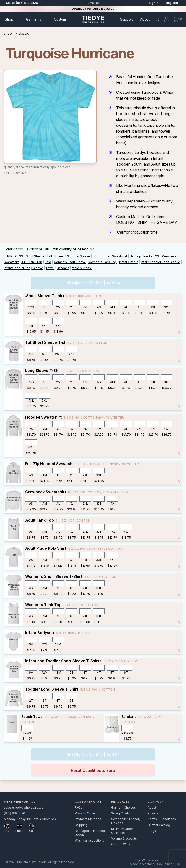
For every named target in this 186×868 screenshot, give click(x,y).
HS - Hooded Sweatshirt (110, 256)
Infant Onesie (129, 262)
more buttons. (82, 268)
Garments (34, 19)
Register (172, 3)
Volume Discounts (124, 839)
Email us (93, 3)
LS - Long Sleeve (78, 256)
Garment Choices (124, 807)
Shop (9, 19)
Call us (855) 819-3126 (22, 3)
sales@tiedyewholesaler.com (25, 807)
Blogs (152, 831)
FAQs (79, 807)
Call (32, 831)
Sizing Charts (120, 813)
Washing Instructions (89, 840)
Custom (60, 19)
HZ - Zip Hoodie (141, 256)
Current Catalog (159, 825)
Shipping (81, 825)
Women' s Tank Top (103, 262)
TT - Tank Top (32, 262)
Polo (48, 262)
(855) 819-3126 (15, 813)
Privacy (153, 813)
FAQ (7, 831)
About (145, 19)
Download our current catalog (93, 9)
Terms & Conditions (162, 819)
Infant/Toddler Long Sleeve (23, 268)
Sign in (153, 3)
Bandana (63, 268)
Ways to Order (85, 813)
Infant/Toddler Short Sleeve (160, 262)
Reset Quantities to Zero (93, 770)
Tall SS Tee (55, 256)
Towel (50, 268)
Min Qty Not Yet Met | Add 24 (93, 283)
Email (19, 831)
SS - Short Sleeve (32, 256)
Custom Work (121, 844)
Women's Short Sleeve (70, 262)
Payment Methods (88, 819)
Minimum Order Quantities (122, 831)
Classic (24, 33)
